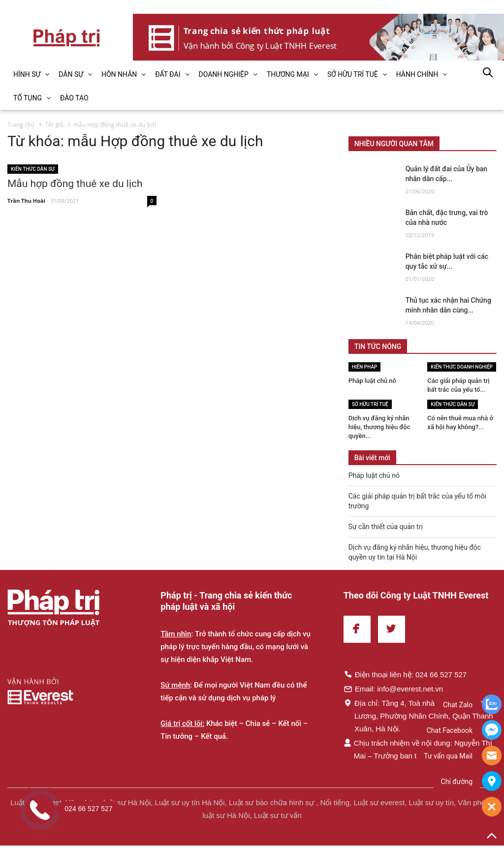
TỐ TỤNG (28, 98)
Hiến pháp (365, 367)
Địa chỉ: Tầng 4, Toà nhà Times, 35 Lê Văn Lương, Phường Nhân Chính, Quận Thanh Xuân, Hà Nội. (419, 716)
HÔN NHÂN (119, 74)
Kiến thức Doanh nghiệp (462, 367)
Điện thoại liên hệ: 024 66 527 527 (405, 674)
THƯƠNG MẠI (288, 74)
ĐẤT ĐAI (168, 74)
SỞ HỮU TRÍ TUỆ (353, 74)
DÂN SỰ (71, 74)
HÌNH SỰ (27, 74)
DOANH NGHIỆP (224, 74)
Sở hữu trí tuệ (370, 404)
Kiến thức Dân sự (33, 169)
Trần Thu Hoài (26, 201)
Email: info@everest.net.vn (393, 689)
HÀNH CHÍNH (417, 74)
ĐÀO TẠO (74, 98)
